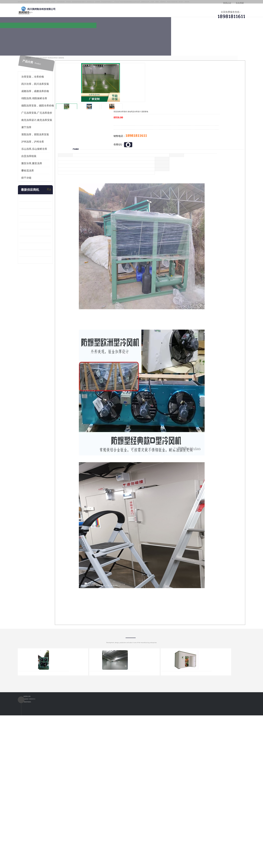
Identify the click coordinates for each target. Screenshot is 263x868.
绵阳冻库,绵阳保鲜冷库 (74, 42)
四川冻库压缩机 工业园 (45, 232)
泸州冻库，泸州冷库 (46, 127)
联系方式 (216, 33)
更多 (62, 175)
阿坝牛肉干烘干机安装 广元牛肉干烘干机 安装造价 (48, 197)
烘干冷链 (39, 163)
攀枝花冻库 (41, 156)
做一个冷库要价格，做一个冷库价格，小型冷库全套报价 (182, 807)
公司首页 (45, 33)
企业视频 (102, 33)
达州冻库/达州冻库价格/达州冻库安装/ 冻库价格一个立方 (101, 807)
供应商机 (74, 33)
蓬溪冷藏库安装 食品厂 (45, 225)
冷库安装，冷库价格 (46, 62)
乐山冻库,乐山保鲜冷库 (47, 134)
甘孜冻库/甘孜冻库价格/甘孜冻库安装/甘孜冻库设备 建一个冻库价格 (148, 807)
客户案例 (188, 33)
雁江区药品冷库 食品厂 (45, 204)
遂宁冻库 (39, 113)
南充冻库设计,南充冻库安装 (50, 106)
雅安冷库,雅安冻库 (45, 149)
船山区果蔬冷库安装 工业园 (47, 211)
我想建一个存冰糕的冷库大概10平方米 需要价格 (218, 807)
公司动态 (159, 33)
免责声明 (70, 849)
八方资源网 (59, 849)
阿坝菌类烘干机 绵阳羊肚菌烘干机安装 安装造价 (48, 239)
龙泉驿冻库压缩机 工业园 (46, 190)
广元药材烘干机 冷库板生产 (47, 246)
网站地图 (93, 849)
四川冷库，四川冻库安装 (48, 70)
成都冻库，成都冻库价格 (48, 77)
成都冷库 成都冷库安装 (50, 807)
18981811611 (165, 108)
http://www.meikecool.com (87, 718)
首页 (45, 42)
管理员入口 (82, 849)
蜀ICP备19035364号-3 (73, 840)
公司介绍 (131, 33)
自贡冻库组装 (42, 142)
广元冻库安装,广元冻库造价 (50, 98)
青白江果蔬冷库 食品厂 (45, 184)
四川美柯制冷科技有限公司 (54, 844)
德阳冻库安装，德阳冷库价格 (51, 91)
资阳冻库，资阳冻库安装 (48, 120)
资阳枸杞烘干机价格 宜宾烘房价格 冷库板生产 (48, 218)
